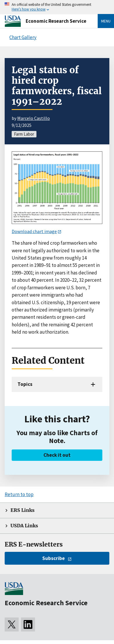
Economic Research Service (56, 21)
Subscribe (54, 558)
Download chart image (34, 231)
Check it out (57, 455)
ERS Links (22, 510)
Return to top (19, 494)
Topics (25, 384)
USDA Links (24, 526)
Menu (106, 21)
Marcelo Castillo (34, 118)
